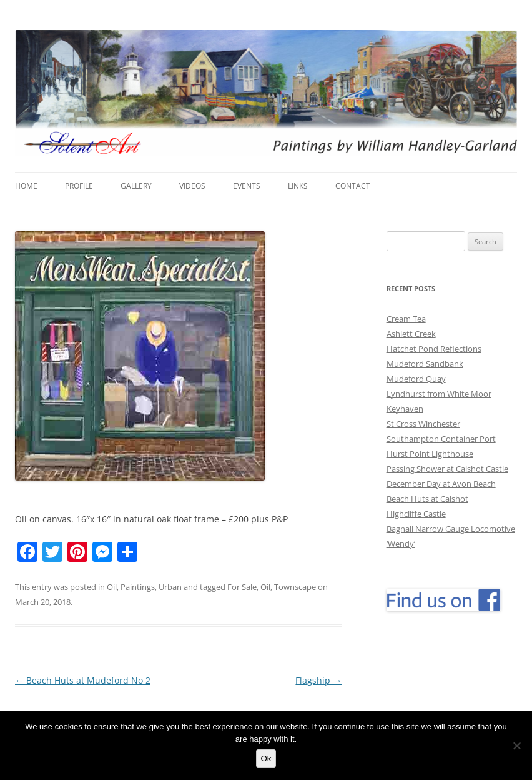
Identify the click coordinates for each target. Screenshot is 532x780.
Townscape (295, 587)
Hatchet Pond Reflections (434, 349)
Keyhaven (405, 409)
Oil (112, 587)
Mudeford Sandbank (425, 364)
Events (247, 186)
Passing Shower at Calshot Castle (447, 469)
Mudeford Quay (416, 379)
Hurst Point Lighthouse (430, 454)
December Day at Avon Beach (441, 484)
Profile (79, 186)
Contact (353, 186)
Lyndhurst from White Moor (439, 394)
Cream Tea (406, 319)
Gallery (136, 186)
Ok (266, 758)
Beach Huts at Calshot (427, 499)
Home (26, 186)
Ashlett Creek (411, 334)
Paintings (138, 587)
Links (298, 186)
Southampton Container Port (441, 439)
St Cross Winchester (423, 424)
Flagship (318, 680)
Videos (192, 186)
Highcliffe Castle (416, 514)
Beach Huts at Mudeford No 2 (83, 680)
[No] (516, 746)
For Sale (242, 587)
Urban (170, 587)
